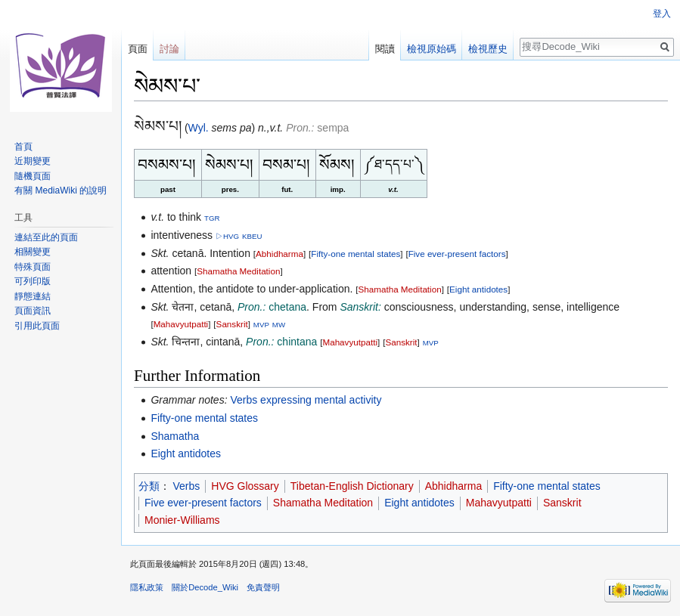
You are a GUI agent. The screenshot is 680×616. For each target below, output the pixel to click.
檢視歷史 (488, 49)
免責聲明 (263, 587)
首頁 (23, 147)
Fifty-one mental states (356, 254)
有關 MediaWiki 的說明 (61, 190)
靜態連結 (33, 296)
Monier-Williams (182, 520)
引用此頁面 (37, 326)
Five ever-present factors (457, 254)
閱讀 (385, 49)
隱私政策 (147, 587)
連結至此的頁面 (46, 237)
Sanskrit (232, 324)
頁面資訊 (33, 311)
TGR (212, 218)
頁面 (138, 49)
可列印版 (33, 281)
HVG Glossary (245, 486)
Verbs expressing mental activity (306, 400)
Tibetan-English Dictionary (352, 486)
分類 (149, 486)
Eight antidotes (478, 289)
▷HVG (227, 236)
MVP (261, 325)
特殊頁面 (33, 267)
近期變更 (33, 161)
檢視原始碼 (432, 49)
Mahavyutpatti (181, 324)
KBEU (252, 236)
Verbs (187, 486)
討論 (169, 49)
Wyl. (199, 128)
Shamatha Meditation (238, 271)
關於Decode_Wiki (205, 587)
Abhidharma (279, 254)
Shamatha (175, 436)
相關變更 (33, 252)
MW (279, 325)
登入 (662, 14)
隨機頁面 (33, 176)
